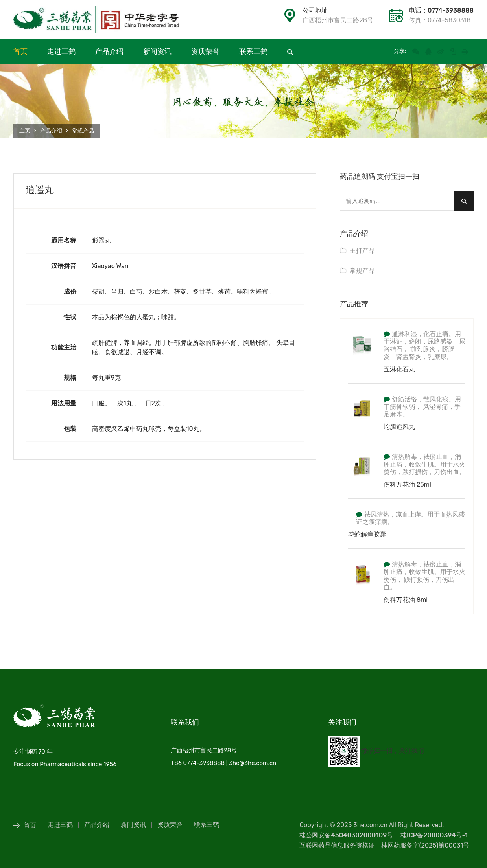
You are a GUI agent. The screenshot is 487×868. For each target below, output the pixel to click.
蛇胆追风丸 (399, 427)
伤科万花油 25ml (407, 485)
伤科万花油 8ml (406, 600)
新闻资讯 (157, 51)
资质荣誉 (205, 51)
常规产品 (83, 131)
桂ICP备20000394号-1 (434, 835)
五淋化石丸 (399, 369)
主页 (25, 131)
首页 (20, 51)
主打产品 (362, 251)
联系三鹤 (253, 51)
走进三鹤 (61, 51)
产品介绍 (109, 51)
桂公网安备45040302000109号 (346, 835)
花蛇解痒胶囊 (367, 534)
